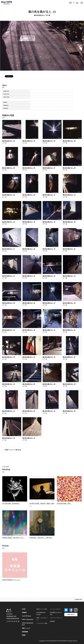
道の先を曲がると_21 (9, 276)
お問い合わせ (71, 614)
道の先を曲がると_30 (29, 330)
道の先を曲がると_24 (69, 276)
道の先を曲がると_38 (29, 384)
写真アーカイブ (26, 628)
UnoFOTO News (26, 616)
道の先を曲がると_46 (9, 438)
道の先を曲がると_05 (9, 168)
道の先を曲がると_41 (9, 411)
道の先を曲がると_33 (9, 357)
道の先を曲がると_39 (49, 384)
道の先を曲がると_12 (69, 195)
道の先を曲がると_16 (69, 222)
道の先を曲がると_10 (29, 195)
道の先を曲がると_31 (49, 330)
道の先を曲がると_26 (29, 303)
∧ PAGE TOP (78, 599)
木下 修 (48, 15)
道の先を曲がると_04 (69, 141)
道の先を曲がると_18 (29, 249)
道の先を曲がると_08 (69, 168)
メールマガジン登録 (42, 623)
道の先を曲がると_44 (49, 411)
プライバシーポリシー (56, 618)
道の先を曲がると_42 (29, 411)
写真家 (24, 635)
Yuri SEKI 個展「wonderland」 (11, 503)
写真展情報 (25, 632)
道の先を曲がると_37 (9, 384)
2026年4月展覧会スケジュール (11, 580)
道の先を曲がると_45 (69, 411)
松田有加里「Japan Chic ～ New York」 (41, 538)
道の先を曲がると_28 (69, 303)
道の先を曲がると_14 (29, 222)
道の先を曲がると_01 (9, 141)
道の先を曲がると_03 (49, 141)
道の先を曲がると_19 (49, 249)
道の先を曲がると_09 (9, 195)
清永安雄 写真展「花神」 (64, 503)
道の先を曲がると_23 (49, 276)
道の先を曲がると (39, 15)
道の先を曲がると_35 (49, 357)
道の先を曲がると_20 (69, 249)
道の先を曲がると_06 (29, 168)
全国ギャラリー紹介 (42, 609)
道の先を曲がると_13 (9, 222)
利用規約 (52, 621)
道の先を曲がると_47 (29, 438)
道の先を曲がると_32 (69, 330)
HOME (24, 609)
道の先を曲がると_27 (49, 303)
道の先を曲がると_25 (9, 303)
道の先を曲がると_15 (49, 222)
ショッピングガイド (55, 609)
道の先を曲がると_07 (49, 168)
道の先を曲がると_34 (29, 357)
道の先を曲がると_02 (29, 141)
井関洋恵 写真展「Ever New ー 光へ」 (13, 538)
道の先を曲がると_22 (29, 276)
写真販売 (24, 612)
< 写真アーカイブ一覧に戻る (12, 450)
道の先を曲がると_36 (69, 357)
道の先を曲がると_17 (9, 249)
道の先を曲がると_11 (49, 195)
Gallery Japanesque (28, 619)
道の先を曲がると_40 (69, 384)
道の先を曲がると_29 (9, 330)
